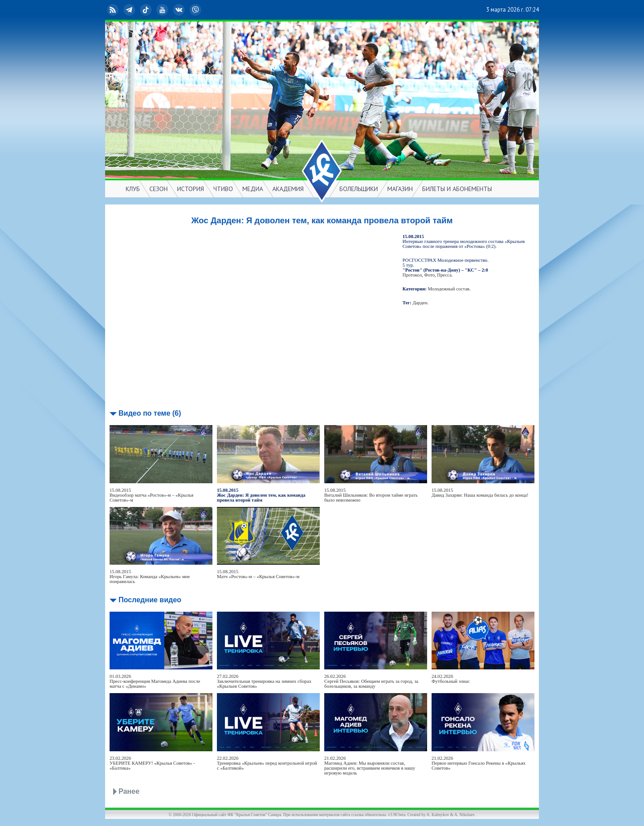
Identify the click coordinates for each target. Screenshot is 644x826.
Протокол (412, 275)
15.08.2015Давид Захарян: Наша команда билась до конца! (480, 493)
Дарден (420, 303)
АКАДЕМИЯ (288, 189)
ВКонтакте (180, 10)
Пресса (444, 275)
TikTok (147, 10)
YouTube (163, 10)
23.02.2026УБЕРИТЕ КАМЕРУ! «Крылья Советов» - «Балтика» (152, 763)
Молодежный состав (449, 289)
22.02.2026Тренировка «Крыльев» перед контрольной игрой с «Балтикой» (267, 763)
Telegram (130, 10)
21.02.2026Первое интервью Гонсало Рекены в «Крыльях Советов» (479, 763)
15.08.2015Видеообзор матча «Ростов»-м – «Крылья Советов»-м (152, 495)
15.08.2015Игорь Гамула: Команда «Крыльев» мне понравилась (150, 577)
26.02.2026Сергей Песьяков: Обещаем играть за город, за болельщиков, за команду (371, 681)
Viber (196, 10)
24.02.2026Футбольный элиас (451, 679)
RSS (114, 10)
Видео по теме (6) (150, 413)
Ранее (129, 791)
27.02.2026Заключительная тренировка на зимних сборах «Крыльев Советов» (264, 681)
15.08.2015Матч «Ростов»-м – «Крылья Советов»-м (258, 574)
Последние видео (150, 600)
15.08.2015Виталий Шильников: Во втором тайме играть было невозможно (371, 495)
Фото (430, 275)
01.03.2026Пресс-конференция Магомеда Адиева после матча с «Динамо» (155, 681)
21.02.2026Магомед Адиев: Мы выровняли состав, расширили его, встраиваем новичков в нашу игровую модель (370, 766)
